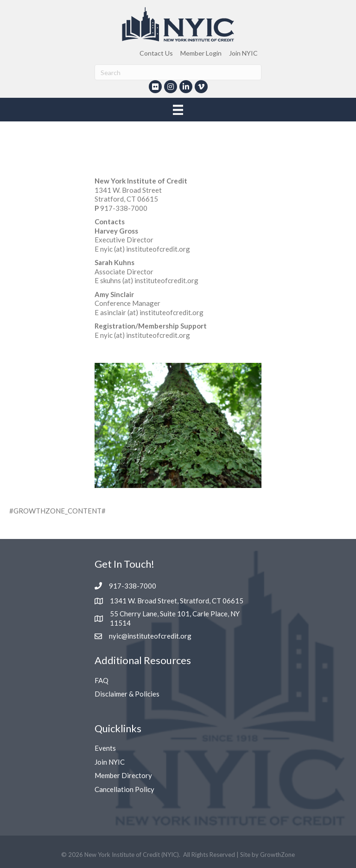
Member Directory (123, 775)
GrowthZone (277, 855)
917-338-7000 (133, 586)
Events (105, 748)
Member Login (201, 53)
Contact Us (156, 53)
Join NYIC (243, 53)
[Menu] (178, 110)
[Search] (178, 72)
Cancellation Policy (124, 789)
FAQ (102, 680)
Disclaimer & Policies (127, 694)
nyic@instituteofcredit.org (150, 636)
